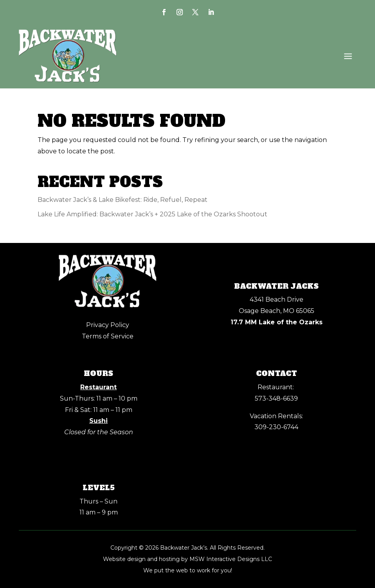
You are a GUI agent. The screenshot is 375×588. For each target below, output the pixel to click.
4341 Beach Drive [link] (277, 299)
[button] (348, 56)
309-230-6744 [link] (276, 427)
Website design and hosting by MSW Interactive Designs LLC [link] (187, 559)
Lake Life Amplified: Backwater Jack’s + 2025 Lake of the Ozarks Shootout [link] (152, 214)
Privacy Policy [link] (108, 325)
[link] (164, 12)
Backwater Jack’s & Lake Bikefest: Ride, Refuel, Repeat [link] (123, 200)
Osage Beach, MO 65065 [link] (277, 311)
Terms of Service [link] (108, 336)
